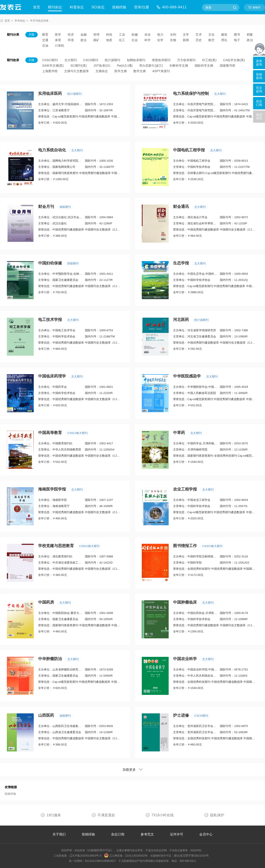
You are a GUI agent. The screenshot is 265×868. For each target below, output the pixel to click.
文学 (186, 35)
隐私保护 (217, 815)
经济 (71, 35)
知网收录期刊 (136, 60)
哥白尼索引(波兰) (151, 66)
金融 (84, 35)
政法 (84, 40)
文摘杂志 (102, 71)
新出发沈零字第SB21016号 (191, 856)
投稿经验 (119, 7)
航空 (211, 40)
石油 (45, 46)
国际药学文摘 (204, 66)
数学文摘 (140, 71)
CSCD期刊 (91, 60)
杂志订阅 (118, 834)
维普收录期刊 (161, 60)
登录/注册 (142, 7)
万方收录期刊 (186, 60)
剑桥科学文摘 (179, 66)
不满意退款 (106, 815)
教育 (45, 35)
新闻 (186, 40)
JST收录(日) (102, 66)
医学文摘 (121, 71)
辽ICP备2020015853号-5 (85, 856)
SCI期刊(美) (79, 66)
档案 (250, 35)
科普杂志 (77, 7)
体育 (58, 40)
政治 (250, 40)
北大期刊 (71, 60)
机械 (135, 35)
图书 (237, 35)
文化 (211, 35)
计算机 (60, 46)
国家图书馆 (228, 66)
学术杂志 (20, 21)
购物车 (257, 7)
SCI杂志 (98, 7)
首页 (37, 7)
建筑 (224, 35)
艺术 (199, 35)
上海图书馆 (50, 71)
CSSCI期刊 (50, 60)
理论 (224, 40)
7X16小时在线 (163, 815)
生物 (173, 40)
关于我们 (59, 834)
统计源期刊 (112, 60)
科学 (147, 40)
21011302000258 (136, 856)
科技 (109, 35)
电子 (237, 40)
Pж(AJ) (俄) (125, 66)
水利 (173, 35)
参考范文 (147, 834)
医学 (58, 35)
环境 (71, 40)
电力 (160, 35)
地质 (109, 40)
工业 (122, 35)
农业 (147, 35)
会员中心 (206, 834)
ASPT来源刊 (161, 71)
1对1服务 (54, 815)
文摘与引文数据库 (77, 71)
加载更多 (132, 770)
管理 (96, 35)
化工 (122, 40)
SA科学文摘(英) (53, 66)
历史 (199, 40)
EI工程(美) (209, 60)
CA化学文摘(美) (234, 60)
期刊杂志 (55, 7)
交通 (45, 40)
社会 (135, 40)
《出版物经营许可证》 (99, 850)
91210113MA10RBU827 (100, 861)
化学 (160, 40)
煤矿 (96, 40)
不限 (32, 35)
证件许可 (177, 834)
